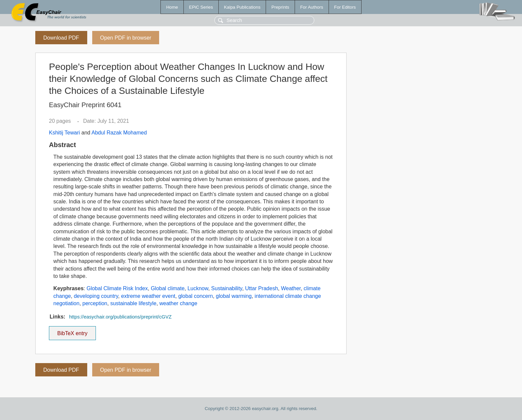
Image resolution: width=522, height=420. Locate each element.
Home (172, 7)
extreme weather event (148, 296)
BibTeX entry (72, 331)
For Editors (345, 7)
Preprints (280, 7)
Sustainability (227, 288)
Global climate (168, 288)
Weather (291, 288)
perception (95, 303)
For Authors (312, 7)
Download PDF (61, 38)
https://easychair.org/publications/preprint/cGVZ (120, 317)
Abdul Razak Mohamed (119, 133)
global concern (195, 296)
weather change (178, 303)
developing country (96, 296)
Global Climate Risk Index (117, 288)
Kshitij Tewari (64, 133)
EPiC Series (201, 7)
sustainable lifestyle (133, 303)
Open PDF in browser (126, 38)
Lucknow (198, 288)
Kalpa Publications (242, 7)
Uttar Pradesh (261, 288)
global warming (234, 296)
